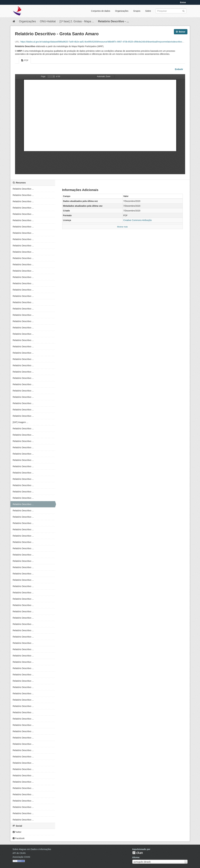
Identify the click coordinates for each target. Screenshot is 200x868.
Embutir (179, 69)
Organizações (122, 11)
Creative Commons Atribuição (137, 220)
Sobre (148, 11)
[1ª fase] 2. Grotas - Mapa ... (77, 21)
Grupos (137, 11)
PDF (25, 60)
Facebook (19, 838)
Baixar (181, 32)
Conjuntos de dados (101, 11)
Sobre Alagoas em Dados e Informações (32, 849)
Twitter (17, 832)
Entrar (183, 2)
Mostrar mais (122, 227)
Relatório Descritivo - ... (113, 21)
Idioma (136, 857)
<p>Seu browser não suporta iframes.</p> (100, 124)
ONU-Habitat (48, 21)
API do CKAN (19, 853)
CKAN (138, 853)
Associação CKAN (21, 857)
